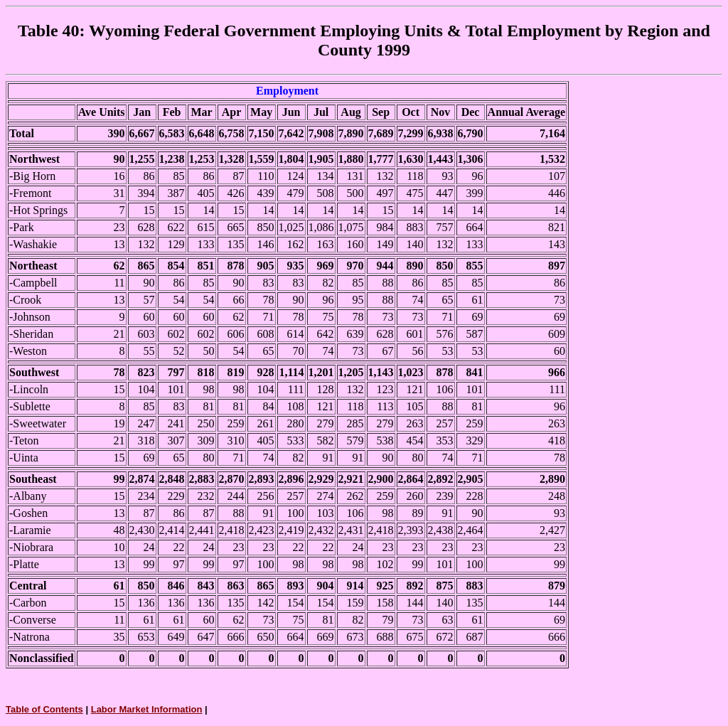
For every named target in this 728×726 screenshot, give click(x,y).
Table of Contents (44, 709)
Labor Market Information (147, 709)
